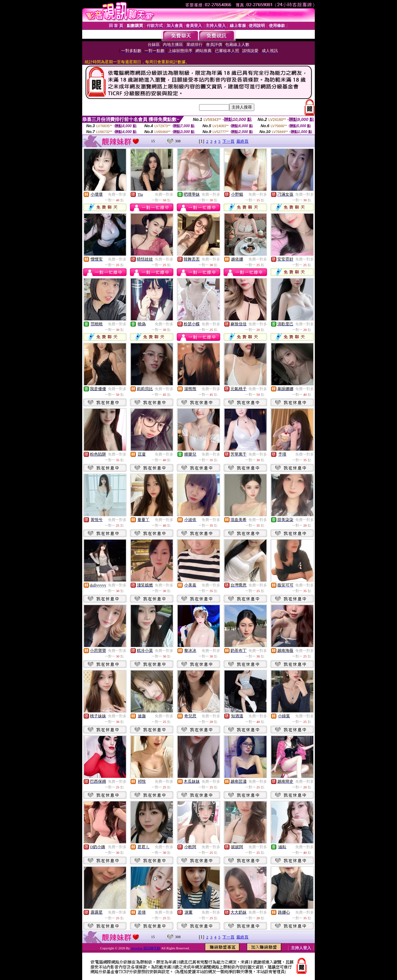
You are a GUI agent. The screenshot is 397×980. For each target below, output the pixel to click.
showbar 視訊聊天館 (146, 948)
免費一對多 (117, 194)
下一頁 (228, 141)
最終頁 (242, 141)
